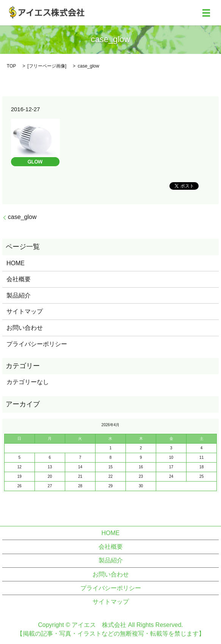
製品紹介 (19, 295)
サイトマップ (25, 311)
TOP (11, 66)
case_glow (22, 217)
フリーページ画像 (47, 66)
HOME (16, 263)
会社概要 (19, 279)
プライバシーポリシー (37, 344)
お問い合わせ (25, 328)
